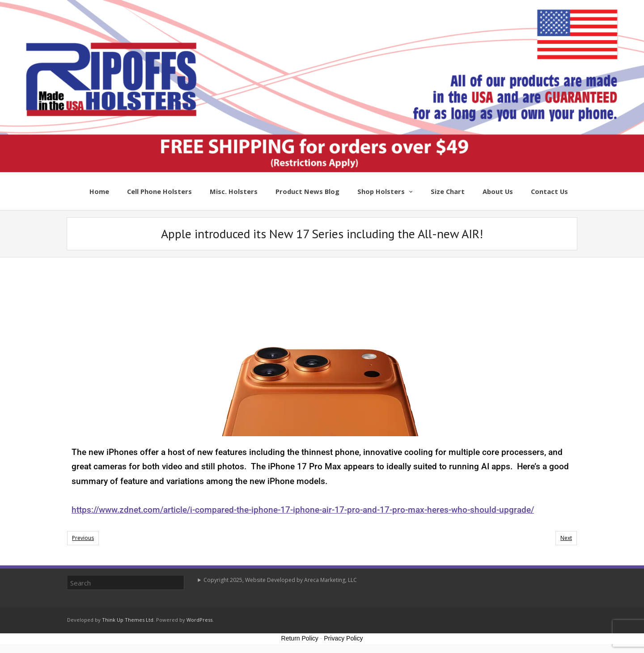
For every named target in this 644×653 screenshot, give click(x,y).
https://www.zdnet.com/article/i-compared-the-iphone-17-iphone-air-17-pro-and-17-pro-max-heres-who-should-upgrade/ (303, 510)
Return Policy (300, 638)
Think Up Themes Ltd (128, 620)
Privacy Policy (343, 638)
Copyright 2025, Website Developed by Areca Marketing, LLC (280, 580)
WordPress (199, 620)
